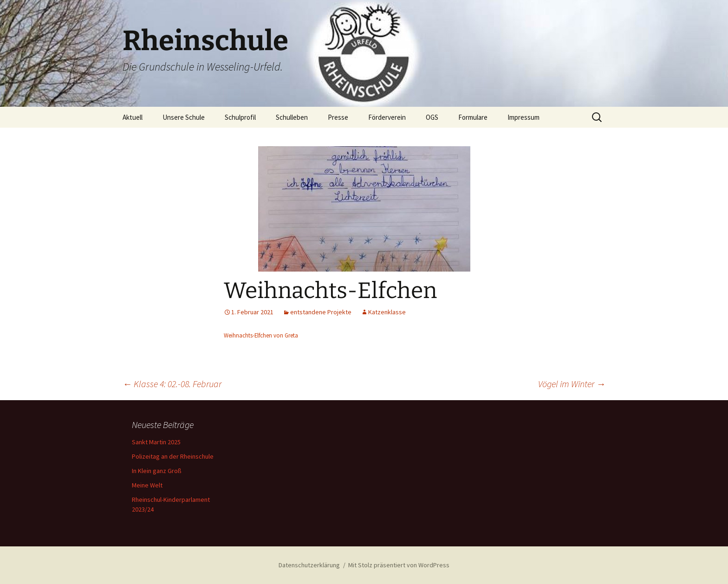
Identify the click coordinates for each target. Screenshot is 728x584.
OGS (432, 117)
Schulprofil (240, 117)
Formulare (473, 117)
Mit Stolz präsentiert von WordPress (399, 565)
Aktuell (133, 117)
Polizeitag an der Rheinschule (173, 456)
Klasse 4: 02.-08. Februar (172, 384)
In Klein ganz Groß (157, 471)
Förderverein (387, 117)
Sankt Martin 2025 (156, 442)
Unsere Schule (184, 117)
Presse (338, 117)
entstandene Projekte (321, 312)
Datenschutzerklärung (309, 565)
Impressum (523, 117)
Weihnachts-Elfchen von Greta (261, 335)
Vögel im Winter (572, 384)
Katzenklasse (387, 312)
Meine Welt (147, 485)
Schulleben (292, 117)
